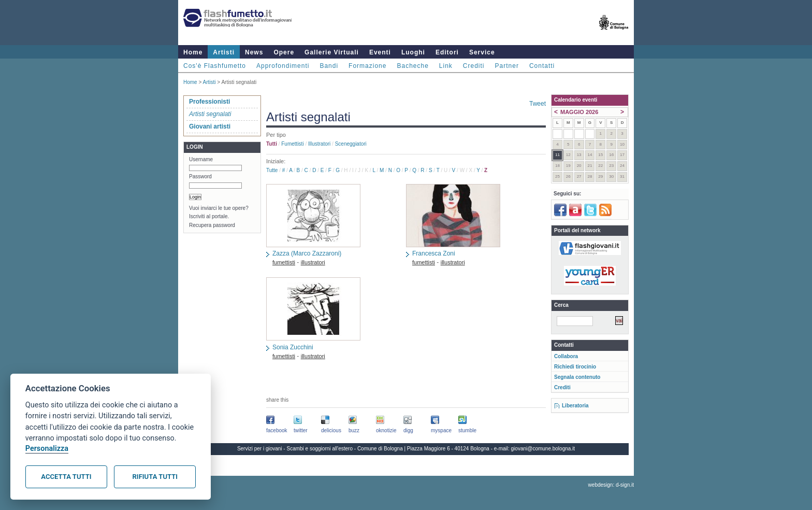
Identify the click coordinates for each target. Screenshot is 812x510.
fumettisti (292, 144)
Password (200, 176)
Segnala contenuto (577, 377)
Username (201, 159)
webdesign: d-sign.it (611, 485)
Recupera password (212, 225)
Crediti (474, 66)
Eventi (380, 52)
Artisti (224, 52)
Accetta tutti (66, 477)
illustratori (319, 144)
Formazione (367, 66)
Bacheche (412, 66)
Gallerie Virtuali (332, 52)
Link (446, 66)
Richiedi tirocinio (575, 367)
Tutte (272, 170)
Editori (447, 52)
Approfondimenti (283, 66)
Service (482, 52)
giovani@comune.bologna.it (543, 449)
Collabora (566, 356)
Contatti (542, 66)
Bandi (329, 66)
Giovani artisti (210, 126)
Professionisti (209, 102)
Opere (284, 52)
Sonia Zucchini (293, 347)
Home (193, 52)
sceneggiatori (351, 144)
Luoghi (413, 52)
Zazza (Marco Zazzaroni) (307, 253)
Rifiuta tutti (155, 477)
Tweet (538, 104)
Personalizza (47, 449)
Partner (507, 66)
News (254, 52)
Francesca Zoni (434, 253)
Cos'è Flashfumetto (215, 66)
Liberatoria (575, 406)
